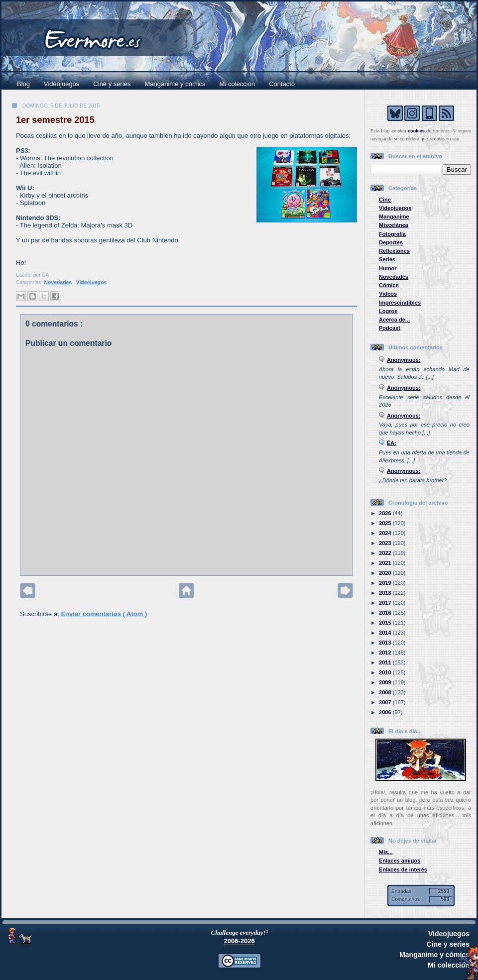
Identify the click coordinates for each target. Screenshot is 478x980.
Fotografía (392, 234)
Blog (23, 84)
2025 (386, 523)
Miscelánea (394, 225)
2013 (386, 643)
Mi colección (238, 84)
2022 (386, 553)
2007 (386, 702)
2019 (386, 583)
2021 (386, 563)
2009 (386, 682)
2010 (386, 672)
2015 (386, 623)
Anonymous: (404, 360)
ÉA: (392, 443)
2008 (386, 692)
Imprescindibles (400, 303)
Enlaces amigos (400, 861)
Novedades (59, 282)
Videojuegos (61, 84)
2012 (386, 653)
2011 (386, 662)
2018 (386, 593)
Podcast (390, 328)
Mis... (386, 852)
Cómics (389, 285)
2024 (386, 533)
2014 (386, 633)
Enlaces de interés (403, 870)
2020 (386, 573)
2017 (386, 603)
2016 (386, 613)
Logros (388, 311)
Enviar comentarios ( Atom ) (104, 614)
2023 (386, 543)
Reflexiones (394, 251)
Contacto (282, 84)
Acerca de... (394, 320)
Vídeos (388, 294)
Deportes (391, 242)
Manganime (394, 217)
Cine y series (112, 84)
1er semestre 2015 (55, 120)
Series (387, 259)
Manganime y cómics (175, 84)
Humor (388, 268)
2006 (386, 712)
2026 (386, 513)
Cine (385, 200)
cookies (416, 131)
